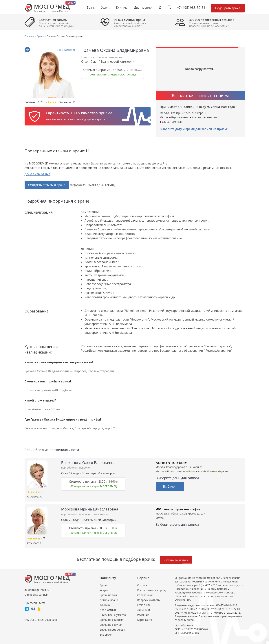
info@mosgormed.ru (37, 590)
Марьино (222, 471)
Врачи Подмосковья (112, 630)
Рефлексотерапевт (111, 57)
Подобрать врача (228, 8)
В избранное (27, 50)
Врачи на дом (108, 595)
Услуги (104, 590)
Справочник (145, 595)
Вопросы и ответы (149, 600)
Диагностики (143, 8)
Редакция (143, 615)
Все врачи (106, 635)
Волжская (193, 471)
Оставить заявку (176, 560)
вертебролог (69, 468)
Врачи (104, 585)
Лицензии (144, 610)
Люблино (208, 471)
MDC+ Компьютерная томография (178, 509)
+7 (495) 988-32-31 (191, 8)
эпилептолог (101, 514)
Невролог (88, 57)
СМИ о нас (144, 605)
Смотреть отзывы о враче (47, 185)
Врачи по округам (111, 625)
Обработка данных (36, 595)
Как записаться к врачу (152, 590)
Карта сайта (145, 620)
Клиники (105, 605)
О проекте (144, 585)
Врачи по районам (111, 620)
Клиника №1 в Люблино (171, 463)
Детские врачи (109, 600)
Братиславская (175, 471)
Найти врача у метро (113, 615)
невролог (85, 468)
